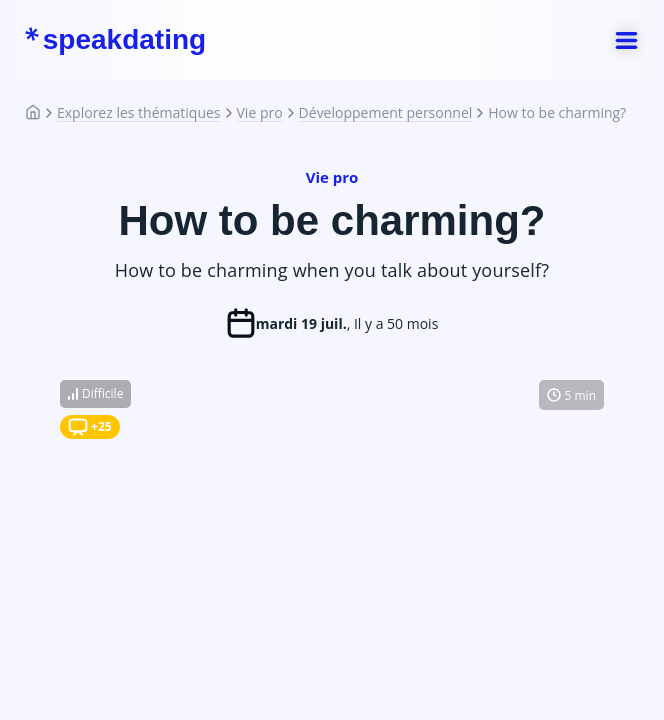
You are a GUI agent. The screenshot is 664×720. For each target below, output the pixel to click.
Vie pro (260, 113)
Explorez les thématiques (139, 113)
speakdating (115, 40)
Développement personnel (386, 113)
